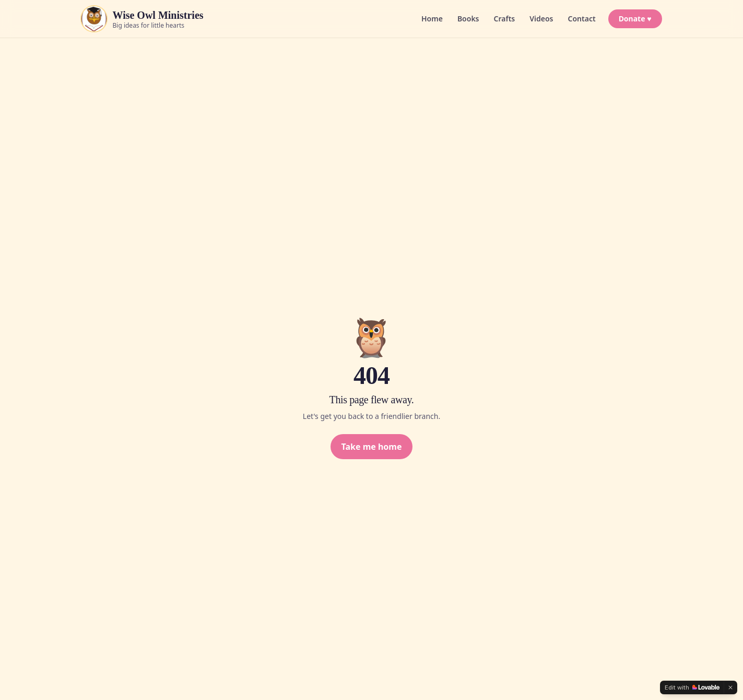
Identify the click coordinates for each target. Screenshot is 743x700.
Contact (582, 19)
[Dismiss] (730, 687)
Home (432, 19)
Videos (541, 19)
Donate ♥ (635, 19)
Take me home (371, 447)
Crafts (505, 19)
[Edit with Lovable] (692, 687)
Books (468, 19)
